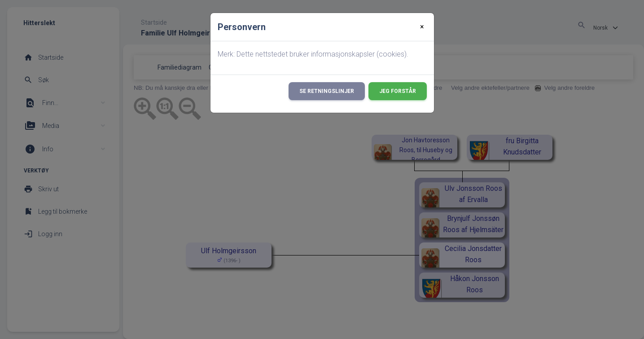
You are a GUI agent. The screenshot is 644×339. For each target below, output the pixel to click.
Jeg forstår (398, 91)
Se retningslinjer (327, 91)
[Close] (422, 27)
